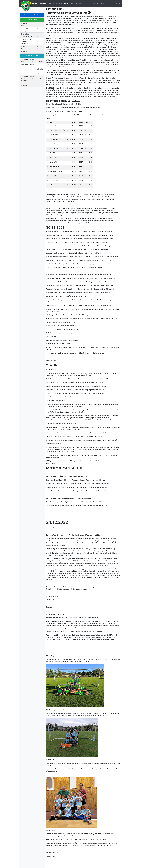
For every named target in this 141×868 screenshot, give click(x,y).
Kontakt (102, 4)
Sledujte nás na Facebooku (32, 15)
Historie (67, 4)
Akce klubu (59, 4)
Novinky (52, 4)
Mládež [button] (81, 4)
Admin (118, 4)
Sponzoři (95, 4)
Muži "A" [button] (73, 4)
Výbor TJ (88, 4)
